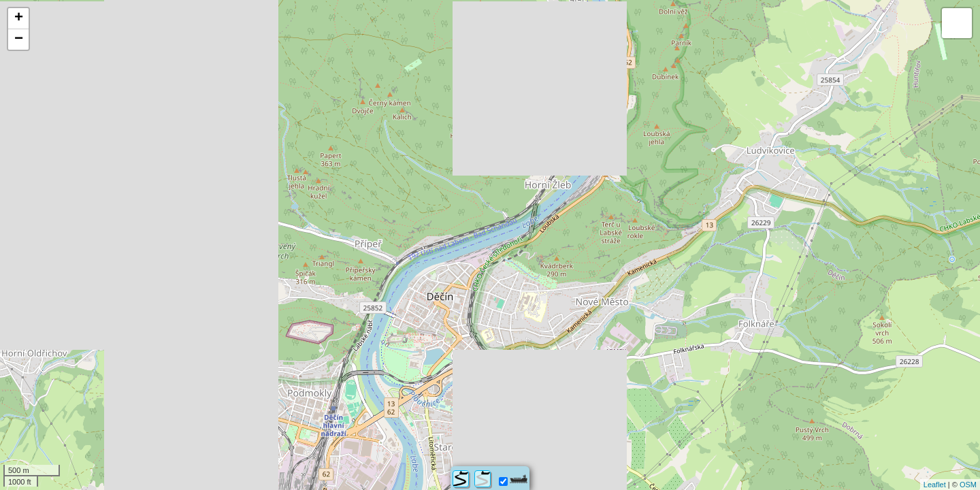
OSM (968, 485)
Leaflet (935, 485)
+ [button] (19, 18)
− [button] (19, 39)
